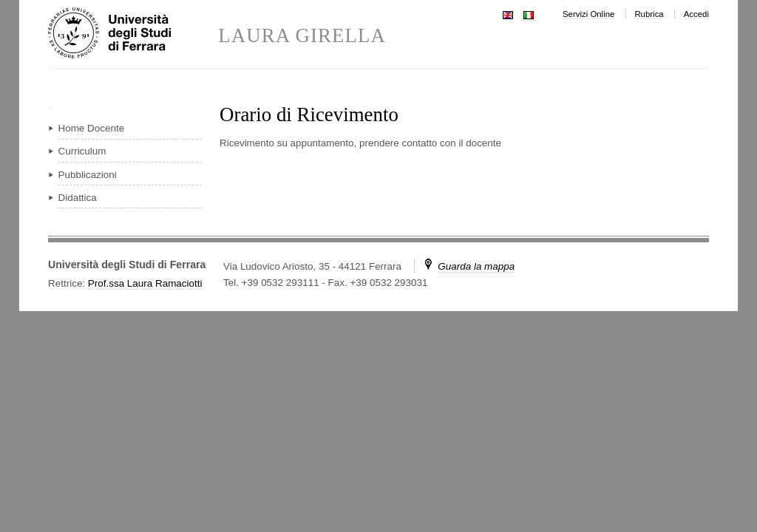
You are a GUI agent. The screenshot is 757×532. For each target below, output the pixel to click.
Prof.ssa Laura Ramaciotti (145, 283)
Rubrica (649, 14)
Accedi (696, 14)
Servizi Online (588, 14)
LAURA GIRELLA (302, 36)
